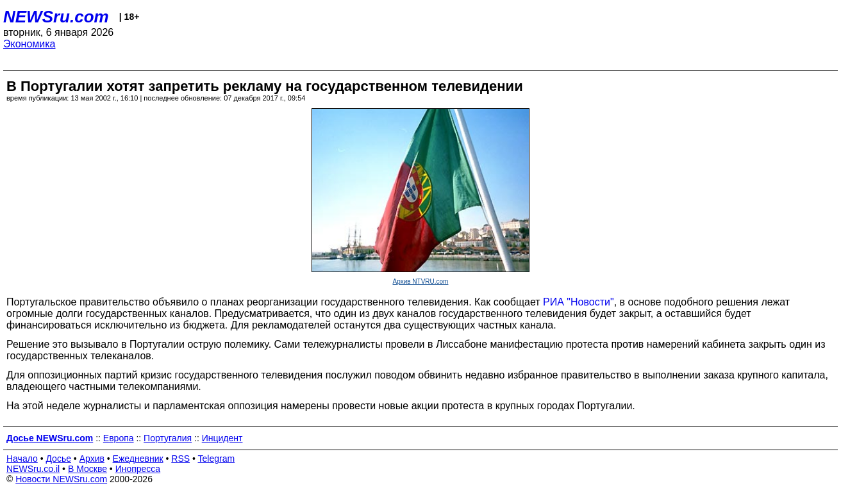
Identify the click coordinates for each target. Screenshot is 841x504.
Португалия (168, 438)
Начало (22, 459)
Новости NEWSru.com (61, 479)
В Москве (87, 469)
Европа (119, 438)
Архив (92, 459)
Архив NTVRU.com (421, 281)
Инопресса (138, 469)
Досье (58, 459)
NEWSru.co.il (33, 469)
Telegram (217, 459)
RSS (180, 459)
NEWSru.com (56, 17)
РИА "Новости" (579, 302)
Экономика (29, 44)
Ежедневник (138, 459)
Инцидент (222, 438)
